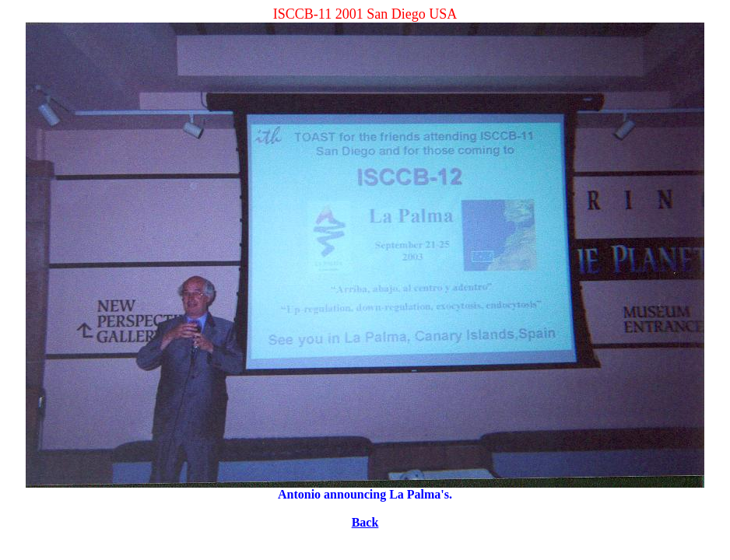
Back (365, 522)
